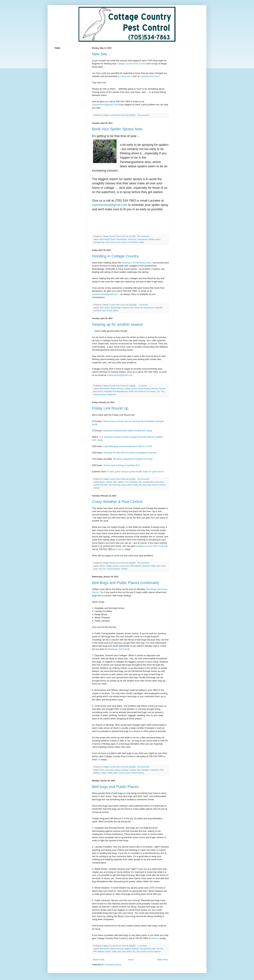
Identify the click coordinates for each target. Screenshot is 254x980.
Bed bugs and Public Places (115, 787)
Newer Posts (99, 960)
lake (106, 485)
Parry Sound (111, 242)
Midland (138, 566)
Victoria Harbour (100, 394)
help (138, 770)
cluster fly (138, 308)
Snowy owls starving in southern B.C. (122, 465)
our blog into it (125, 76)
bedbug (117, 770)
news (123, 485)
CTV (126, 482)
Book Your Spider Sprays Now (117, 129)
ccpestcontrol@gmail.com (105, 105)
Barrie (113, 239)
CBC (115, 482)
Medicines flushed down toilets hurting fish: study (128, 431)
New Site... (101, 54)
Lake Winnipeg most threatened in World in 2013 (128, 446)
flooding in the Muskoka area (136, 263)
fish (140, 482)
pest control (122, 242)
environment (124, 566)
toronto (122, 773)
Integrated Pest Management (116, 391)
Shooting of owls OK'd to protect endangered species (130, 453)
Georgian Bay (99, 242)
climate (121, 482)
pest (149, 485)
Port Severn (151, 391)
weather (124, 569)
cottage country (154, 239)
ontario (129, 485)
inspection (155, 770)
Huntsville (158, 308)
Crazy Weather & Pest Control (117, 502)
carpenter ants (128, 308)
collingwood (142, 239)
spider (142, 242)
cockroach (132, 239)
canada (109, 482)
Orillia (131, 391)
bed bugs (110, 770)
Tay (158, 391)
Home (131, 960)
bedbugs (125, 770)
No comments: (144, 115)
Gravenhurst (148, 308)
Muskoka (97, 311)
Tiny (162, 391)
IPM (101, 485)
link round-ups (114, 485)
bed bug (120, 389)
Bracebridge (122, 239)
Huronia (155, 389)
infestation (145, 770)
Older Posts (163, 960)
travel (128, 773)
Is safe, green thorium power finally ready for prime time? (135, 472)
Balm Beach (105, 239)
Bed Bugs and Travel (118, 649)
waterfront (112, 394)
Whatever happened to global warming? (133, 459)
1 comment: (144, 305)
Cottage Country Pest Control (131, 64)
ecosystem (134, 482)
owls (145, 485)
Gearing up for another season (117, 324)
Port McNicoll (133, 242)
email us (120, 549)
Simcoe (155, 485)
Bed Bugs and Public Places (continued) (126, 583)
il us (98, 760)
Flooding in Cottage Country (115, 256)
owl (140, 485)
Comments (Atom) (113, 965)
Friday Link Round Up (110, 408)
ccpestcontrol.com (149, 76)
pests (96, 569)
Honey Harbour (144, 389)
